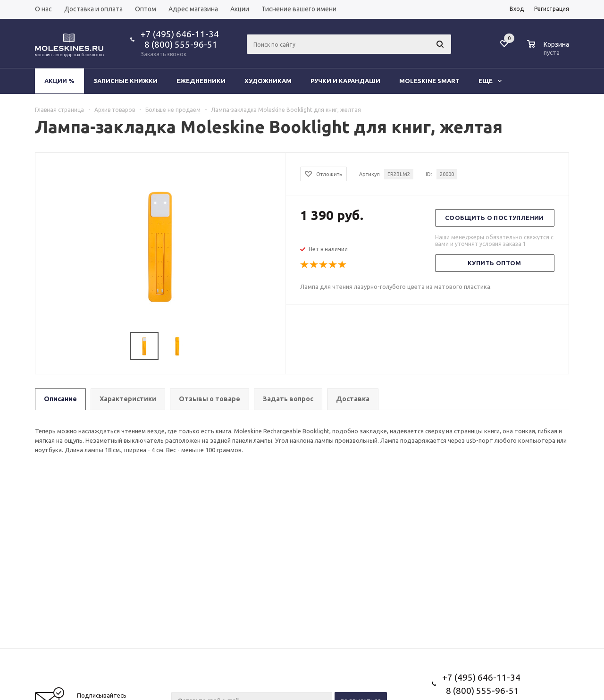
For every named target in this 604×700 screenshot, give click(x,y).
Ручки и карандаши (345, 81)
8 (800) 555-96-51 (179, 44)
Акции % (59, 81)
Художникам (268, 81)
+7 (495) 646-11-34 (180, 34)
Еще (490, 81)
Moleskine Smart (429, 81)
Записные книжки (126, 81)
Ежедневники (201, 81)
